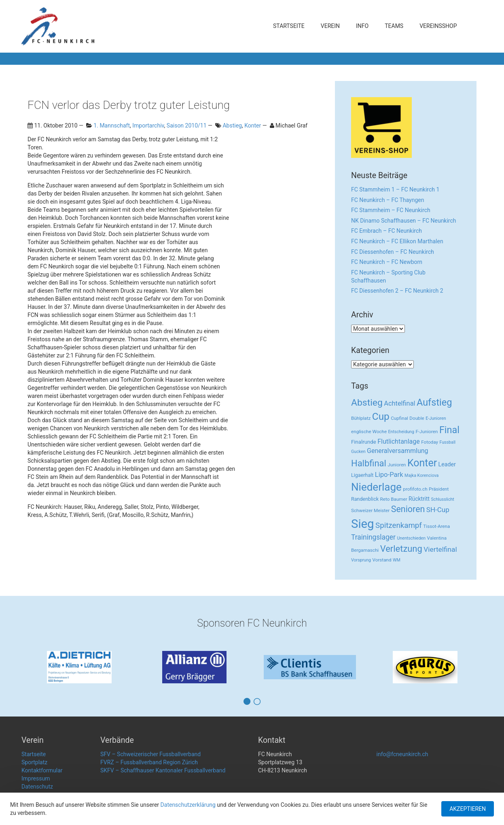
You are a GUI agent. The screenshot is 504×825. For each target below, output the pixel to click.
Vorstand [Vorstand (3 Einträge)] (382, 560)
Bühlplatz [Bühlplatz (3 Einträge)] (361, 418)
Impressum (36, 778)
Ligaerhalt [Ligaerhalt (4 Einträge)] (362, 475)
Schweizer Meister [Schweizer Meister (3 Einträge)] (370, 510)
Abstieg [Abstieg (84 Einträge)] (367, 403)
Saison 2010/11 (187, 125)
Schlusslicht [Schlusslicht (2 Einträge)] (443, 499)
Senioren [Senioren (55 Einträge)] (408, 509)
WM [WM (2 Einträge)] (397, 560)
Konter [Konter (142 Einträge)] (422, 463)
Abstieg (232, 125)
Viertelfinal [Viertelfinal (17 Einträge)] (440, 549)
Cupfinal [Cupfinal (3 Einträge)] (399, 418)
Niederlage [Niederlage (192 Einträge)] (376, 487)
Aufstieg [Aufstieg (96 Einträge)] (434, 402)
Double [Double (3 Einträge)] (417, 418)
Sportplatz (34, 762)
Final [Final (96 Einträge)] (449, 430)
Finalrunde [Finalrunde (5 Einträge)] (364, 442)
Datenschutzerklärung (188, 805)
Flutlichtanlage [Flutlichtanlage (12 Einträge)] (399, 441)
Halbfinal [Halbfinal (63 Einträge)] (369, 463)
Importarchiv (148, 125)
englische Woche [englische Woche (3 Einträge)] (369, 432)
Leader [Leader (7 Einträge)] (447, 464)
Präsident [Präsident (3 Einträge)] (439, 489)
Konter (253, 125)
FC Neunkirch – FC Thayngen (388, 200)
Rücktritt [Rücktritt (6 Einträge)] (419, 499)
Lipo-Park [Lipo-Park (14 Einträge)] (389, 475)
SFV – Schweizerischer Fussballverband (150, 754)
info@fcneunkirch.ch (402, 754)
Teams (394, 26)
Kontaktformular (42, 770)
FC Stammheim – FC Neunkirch (391, 210)
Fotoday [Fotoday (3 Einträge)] (430, 442)
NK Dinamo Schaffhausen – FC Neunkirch (404, 221)
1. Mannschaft (112, 125)
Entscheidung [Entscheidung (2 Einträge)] (401, 432)
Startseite (289, 26)
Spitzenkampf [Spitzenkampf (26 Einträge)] (399, 525)
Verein (330, 26)
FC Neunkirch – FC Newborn (387, 262)
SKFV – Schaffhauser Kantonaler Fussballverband (163, 770)
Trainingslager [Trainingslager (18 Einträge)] (373, 537)
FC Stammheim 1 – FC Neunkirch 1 (395, 189)
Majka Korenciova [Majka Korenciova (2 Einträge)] (421, 475)
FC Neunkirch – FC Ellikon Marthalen (397, 241)
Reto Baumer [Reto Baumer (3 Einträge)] (394, 499)
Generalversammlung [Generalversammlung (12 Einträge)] (398, 451)
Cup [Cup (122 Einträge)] (381, 416)
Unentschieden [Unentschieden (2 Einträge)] (412, 538)
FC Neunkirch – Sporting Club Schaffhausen (388, 276)
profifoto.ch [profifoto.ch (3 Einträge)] (415, 489)
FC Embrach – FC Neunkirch (386, 231)
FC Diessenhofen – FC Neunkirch (393, 252)
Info (362, 26)
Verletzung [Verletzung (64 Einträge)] (401, 549)
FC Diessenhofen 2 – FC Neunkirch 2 (397, 291)
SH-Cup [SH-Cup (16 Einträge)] (438, 510)
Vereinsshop (438, 26)
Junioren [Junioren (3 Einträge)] (397, 465)
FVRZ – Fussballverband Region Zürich (149, 762)
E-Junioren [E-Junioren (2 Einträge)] (436, 418)
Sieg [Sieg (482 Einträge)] (363, 524)
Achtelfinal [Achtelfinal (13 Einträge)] (399, 403)
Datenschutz (37, 787)
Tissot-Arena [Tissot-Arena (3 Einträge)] (436, 526)
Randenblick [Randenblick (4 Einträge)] (365, 499)
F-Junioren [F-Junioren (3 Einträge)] (427, 432)
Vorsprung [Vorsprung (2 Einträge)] (361, 560)
